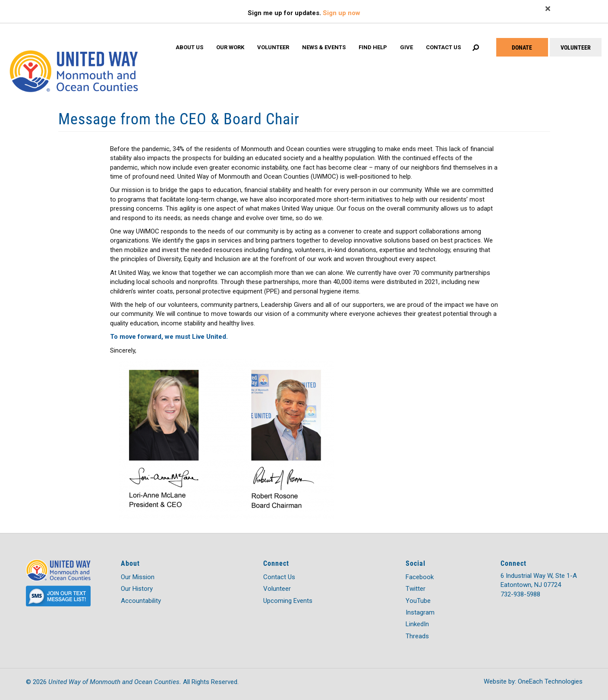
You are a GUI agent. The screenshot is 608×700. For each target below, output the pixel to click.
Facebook (420, 577)
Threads (417, 636)
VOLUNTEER (576, 47)
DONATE (522, 47)
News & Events (324, 47)
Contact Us (443, 47)
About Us (189, 47)
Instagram (420, 612)
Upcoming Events (288, 601)
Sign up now (342, 13)
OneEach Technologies (550, 681)
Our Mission (138, 577)
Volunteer (273, 47)
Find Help (373, 47)
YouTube (418, 601)
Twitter (416, 589)
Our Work (230, 47)
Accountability (141, 601)
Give (406, 47)
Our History (137, 589)
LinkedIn (417, 624)
